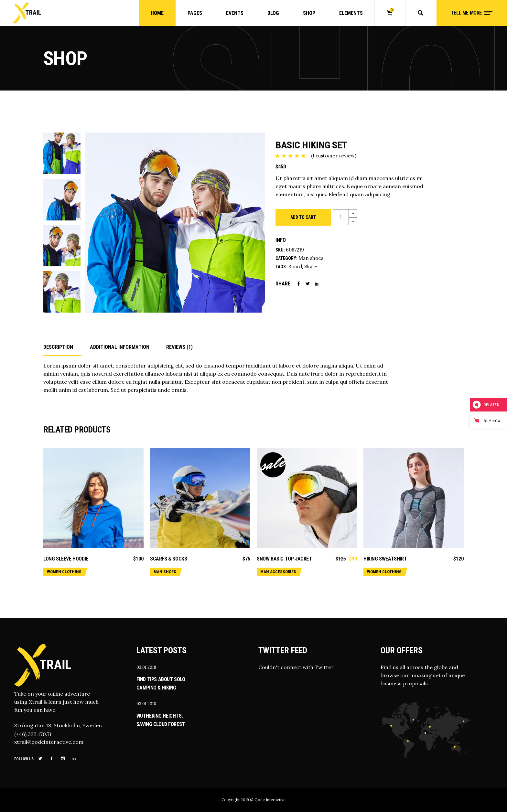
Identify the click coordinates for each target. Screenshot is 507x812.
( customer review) (334, 156)
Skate (311, 267)
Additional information (120, 347)
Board (295, 267)
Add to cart (303, 217)
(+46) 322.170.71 (33, 734)
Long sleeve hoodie (66, 559)
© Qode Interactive (268, 800)
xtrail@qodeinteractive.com (49, 742)
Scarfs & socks (168, 559)
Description (58, 347)
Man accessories (278, 572)
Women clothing (64, 572)
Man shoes (311, 258)
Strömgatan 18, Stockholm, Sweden (58, 725)
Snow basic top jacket (284, 559)
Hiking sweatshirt (385, 559)
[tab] (62, 347)
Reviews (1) (179, 347)
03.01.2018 (146, 667)
